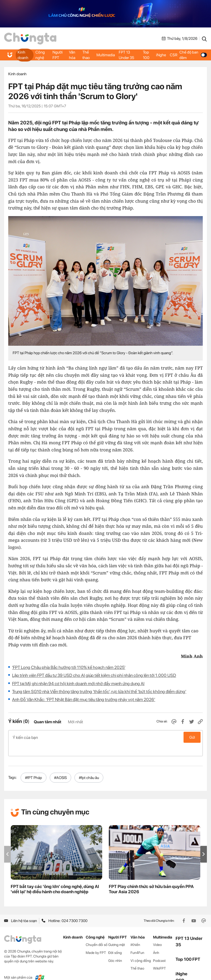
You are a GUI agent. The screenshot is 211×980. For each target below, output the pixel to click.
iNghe (161, 55)
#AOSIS (60, 766)
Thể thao (86, 55)
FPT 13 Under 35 (126, 55)
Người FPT (58, 55)
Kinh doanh (23, 55)
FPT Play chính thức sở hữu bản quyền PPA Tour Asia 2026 (151, 878)
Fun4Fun (137, 941)
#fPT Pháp (34, 766)
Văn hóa (72, 55)
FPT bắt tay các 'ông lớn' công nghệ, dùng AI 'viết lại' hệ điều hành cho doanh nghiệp (55, 878)
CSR (173, 55)
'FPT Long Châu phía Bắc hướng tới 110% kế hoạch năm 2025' (69, 667)
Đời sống (115, 941)
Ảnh (156, 941)
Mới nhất (75, 722)
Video (157, 933)
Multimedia (106, 55)
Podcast (159, 949)
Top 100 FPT (188, 948)
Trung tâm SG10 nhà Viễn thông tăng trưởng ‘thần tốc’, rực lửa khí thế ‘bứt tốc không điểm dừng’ (99, 692)
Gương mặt (117, 933)
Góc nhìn (115, 949)
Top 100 (146, 55)
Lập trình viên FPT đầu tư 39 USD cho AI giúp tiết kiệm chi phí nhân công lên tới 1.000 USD (94, 675)
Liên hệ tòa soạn (20, 909)
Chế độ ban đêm (193, 55)
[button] (204, 843)
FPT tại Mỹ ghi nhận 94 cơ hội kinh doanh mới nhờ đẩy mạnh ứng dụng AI (78, 684)
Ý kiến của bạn (105, 737)
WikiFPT (159, 957)
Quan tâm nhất (48, 722)
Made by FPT (96, 941)
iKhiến (135, 933)
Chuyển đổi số (97, 933)
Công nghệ (40, 55)
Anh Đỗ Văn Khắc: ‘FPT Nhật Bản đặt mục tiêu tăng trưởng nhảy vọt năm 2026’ (84, 700)
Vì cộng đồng (141, 949)
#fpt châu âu (89, 766)
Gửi (192, 737)
